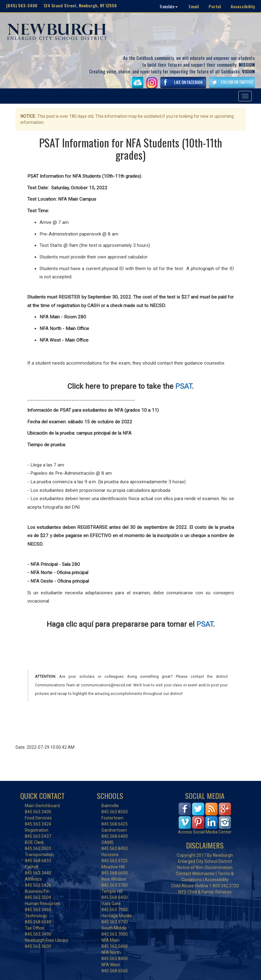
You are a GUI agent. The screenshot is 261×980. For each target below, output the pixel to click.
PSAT (183, 386)
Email (194, 6)
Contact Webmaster (195, 874)
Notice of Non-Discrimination (205, 867)
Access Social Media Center (205, 832)
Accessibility (243, 6)
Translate (168, 6)
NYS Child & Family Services (205, 892)
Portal (215, 6)
